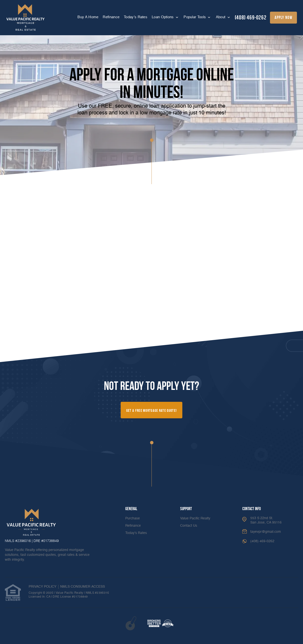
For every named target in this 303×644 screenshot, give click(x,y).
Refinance (111, 17)
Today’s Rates (136, 17)
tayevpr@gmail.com (266, 532)
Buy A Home (88, 17)
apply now (283, 17)
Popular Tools (195, 17)
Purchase (133, 518)
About (221, 17)
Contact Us (189, 526)
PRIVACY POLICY (42, 587)
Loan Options (163, 17)
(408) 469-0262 (251, 17)
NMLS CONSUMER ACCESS (83, 587)
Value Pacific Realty (195, 518)
